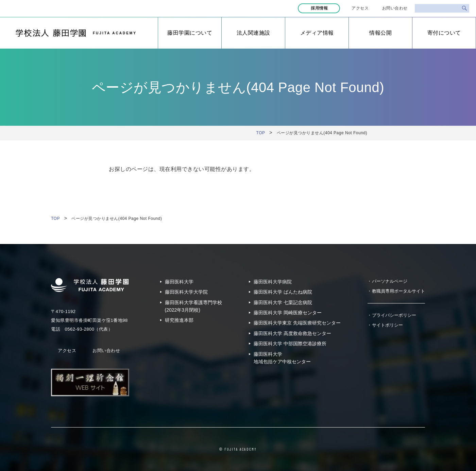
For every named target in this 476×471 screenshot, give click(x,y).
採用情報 (320, 8)
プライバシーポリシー (394, 315)
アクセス (360, 8)
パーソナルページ (390, 281)
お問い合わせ (395, 8)
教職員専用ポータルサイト (398, 291)
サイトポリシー (387, 325)
